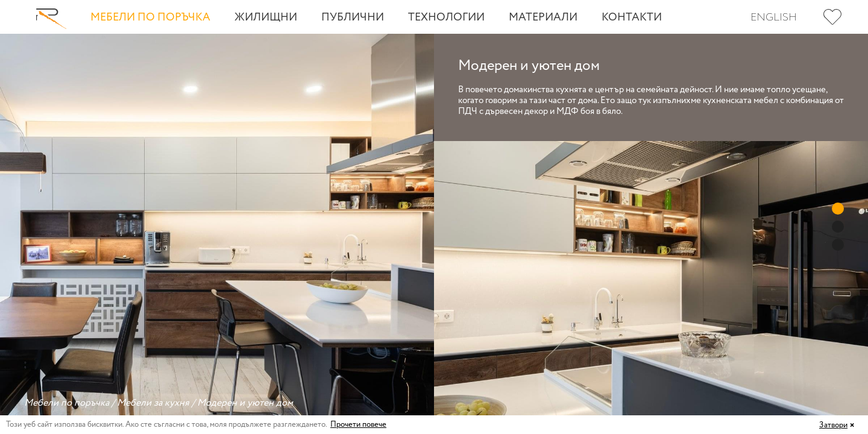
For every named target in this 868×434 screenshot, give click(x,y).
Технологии (446, 17)
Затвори (833, 425)
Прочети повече (358, 425)
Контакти (632, 17)
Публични (353, 17)
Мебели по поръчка (150, 17)
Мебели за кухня (153, 403)
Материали (543, 17)
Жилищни (266, 17)
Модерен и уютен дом (245, 403)
